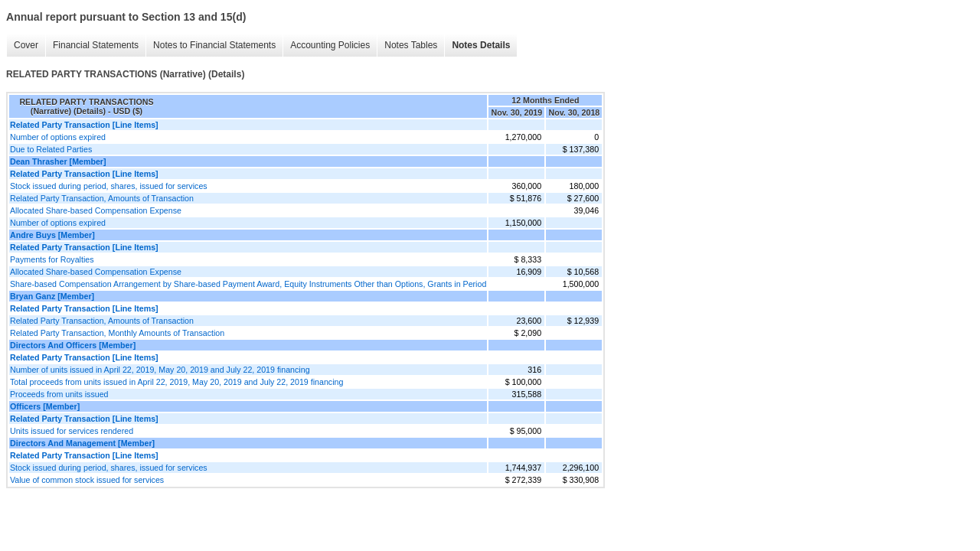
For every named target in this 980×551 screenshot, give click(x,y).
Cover (26, 45)
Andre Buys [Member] (52, 235)
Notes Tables (411, 45)
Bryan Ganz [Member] (52, 296)
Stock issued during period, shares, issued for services (109, 186)
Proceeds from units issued (59, 394)
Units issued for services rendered (72, 431)
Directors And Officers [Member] (73, 345)
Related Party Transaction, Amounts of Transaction (102, 198)
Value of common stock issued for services (87, 480)
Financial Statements (96, 45)
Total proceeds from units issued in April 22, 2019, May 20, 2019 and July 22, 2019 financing (176, 382)
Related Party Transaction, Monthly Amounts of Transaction (117, 333)
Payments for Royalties (52, 259)
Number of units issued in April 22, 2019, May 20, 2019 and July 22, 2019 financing (160, 370)
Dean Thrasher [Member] (58, 161)
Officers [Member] (45, 406)
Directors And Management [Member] (82, 443)
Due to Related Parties (51, 149)
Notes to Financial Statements (214, 45)
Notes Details (481, 45)
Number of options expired (58, 137)
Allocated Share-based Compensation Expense (96, 210)
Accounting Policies (330, 45)
